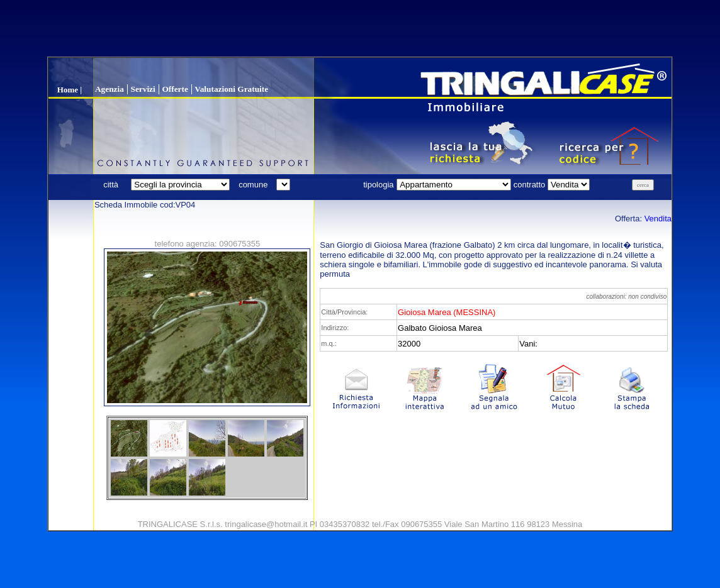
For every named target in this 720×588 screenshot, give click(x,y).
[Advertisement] (360, 28)
